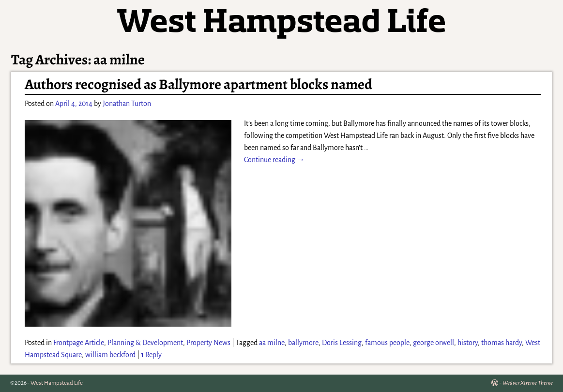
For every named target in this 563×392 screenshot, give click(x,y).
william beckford (110, 355)
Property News (208, 343)
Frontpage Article (79, 343)
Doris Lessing (342, 343)
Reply (151, 355)
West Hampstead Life (57, 383)
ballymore (303, 343)
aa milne (272, 343)
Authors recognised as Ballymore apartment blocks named (198, 84)
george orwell (434, 343)
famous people (387, 343)
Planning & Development (145, 343)
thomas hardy (502, 343)
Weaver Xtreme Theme (528, 383)
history (468, 343)
